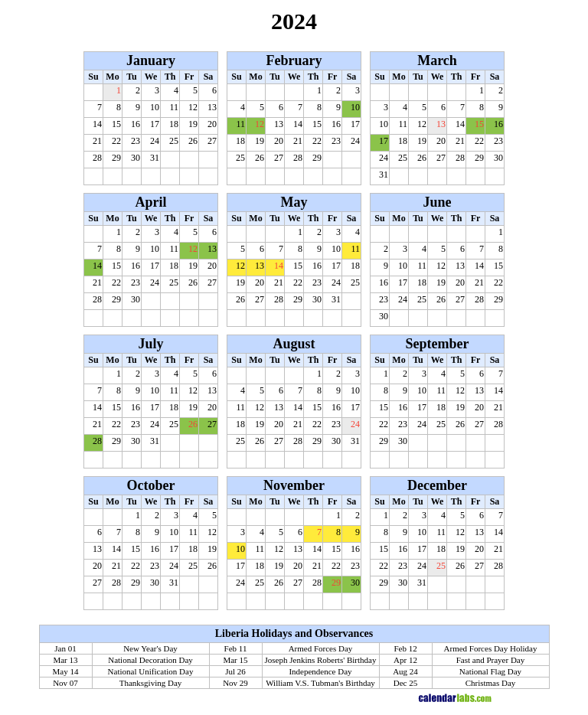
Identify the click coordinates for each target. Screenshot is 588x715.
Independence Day (320, 671)
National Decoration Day (150, 660)
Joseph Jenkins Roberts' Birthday (321, 660)
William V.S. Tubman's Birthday (320, 683)
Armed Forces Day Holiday (491, 648)
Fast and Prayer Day (491, 660)
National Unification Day (151, 671)
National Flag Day (490, 671)
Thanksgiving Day (151, 683)
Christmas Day (491, 683)
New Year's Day (150, 648)
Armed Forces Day (321, 648)
